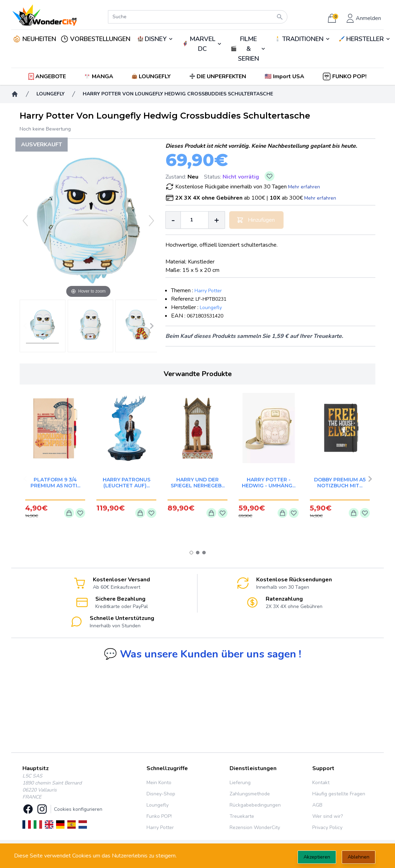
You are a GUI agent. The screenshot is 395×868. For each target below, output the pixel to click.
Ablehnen (359, 857)
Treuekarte (242, 816)
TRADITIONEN (303, 39)
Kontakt (321, 783)
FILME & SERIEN (248, 49)
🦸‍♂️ (202, 44)
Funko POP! (159, 816)
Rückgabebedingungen (255, 805)
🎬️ (248, 49)
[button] (285, 76)
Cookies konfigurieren (78, 809)
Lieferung (240, 783)
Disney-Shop (161, 794)
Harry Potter (208, 291)
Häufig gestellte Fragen (339, 794)
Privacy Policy (327, 827)
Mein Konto (159, 783)
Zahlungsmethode (250, 794)
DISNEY (156, 39)
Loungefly (211, 308)
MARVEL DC (202, 44)
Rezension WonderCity (255, 827)
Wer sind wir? (328, 816)
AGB (317, 805)
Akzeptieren (317, 857)
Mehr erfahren (304, 187)
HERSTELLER (365, 39)
